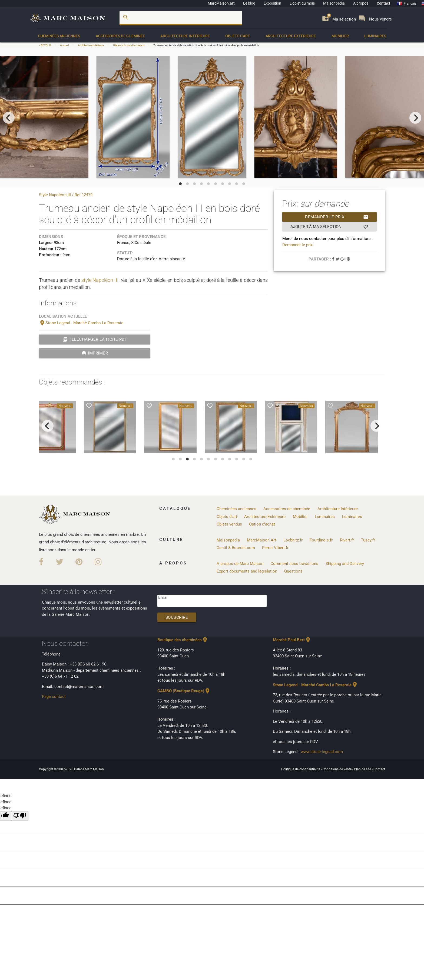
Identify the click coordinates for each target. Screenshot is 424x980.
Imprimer (95, 353)
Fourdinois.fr (321, 540)
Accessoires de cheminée (120, 36)
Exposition (272, 3)
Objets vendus (229, 524)
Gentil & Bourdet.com (236, 548)
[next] (415, 118)
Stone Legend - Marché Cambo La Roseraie (81, 323)
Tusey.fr (368, 540)
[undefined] (20, 816)
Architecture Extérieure (291, 36)
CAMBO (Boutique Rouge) (184, 691)
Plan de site (363, 769)
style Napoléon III (100, 280)
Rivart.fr (347, 540)
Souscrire (177, 617)
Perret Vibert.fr (275, 548)
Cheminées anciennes (59, 36)
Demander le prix (337, 217)
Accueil (64, 45)
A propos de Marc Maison (240, 564)
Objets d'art (238, 36)
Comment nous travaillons (294, 564)
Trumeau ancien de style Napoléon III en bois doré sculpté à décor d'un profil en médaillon (206, 45)
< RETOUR (45, 45)
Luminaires (375, 36)
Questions (293, 571)
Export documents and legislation (247, 571)
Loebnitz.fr (293, 540)
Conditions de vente (337, 769)
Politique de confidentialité (301, 769)
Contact (383, 3)
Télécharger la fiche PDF (95, 339)
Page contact (54, 697)
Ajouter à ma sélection (329, 227)
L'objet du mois (302, 3)
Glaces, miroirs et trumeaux (129, 45)
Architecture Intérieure (185, 36)
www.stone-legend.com (322, 752)
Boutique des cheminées (183, 640)
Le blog (249, 3)
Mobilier (340, 36)
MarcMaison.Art (261, 540)
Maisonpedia (334, 3)
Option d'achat (262, 524)
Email (163, 597)
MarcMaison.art (221, 3)
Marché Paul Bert (292, 640)
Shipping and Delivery (345, 564)
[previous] (9, 118)
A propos (361, 3)
